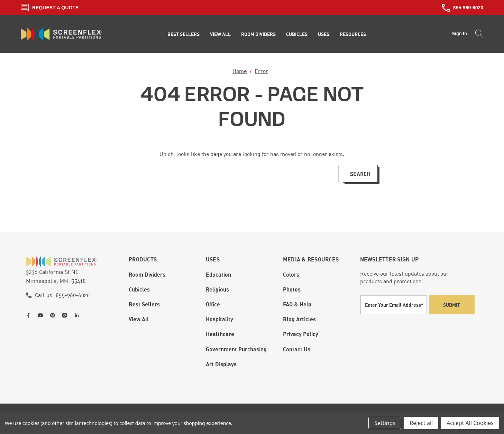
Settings (385, 423)
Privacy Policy (301, 334)
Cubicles (139, 289)
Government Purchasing (236, 349)
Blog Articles (299, 319)
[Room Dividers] (258, 34)
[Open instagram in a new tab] (66, 315)
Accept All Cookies (470, 423)
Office (213, 304)
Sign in (460, 33)
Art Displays (221, 364)
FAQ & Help (297, 304)
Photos (292, 289)
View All (139, 319)
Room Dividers (147, 274)
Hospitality (219, 319)
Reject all (421, 423)
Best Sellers (144, 304)
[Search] (477, 34)
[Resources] (353, 34)
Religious (217, 289)
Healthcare (220, 334)
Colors (291, 274)
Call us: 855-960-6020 (62, 295)
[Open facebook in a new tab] (30, 315)
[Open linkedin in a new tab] (78, 315)
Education (218, 274)
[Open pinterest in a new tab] (54, 315)
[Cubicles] (297, 34)
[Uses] (324, 34)
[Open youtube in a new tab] (42, 315)
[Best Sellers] (184, 34)
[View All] (220, 34)
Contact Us (297, 349)
